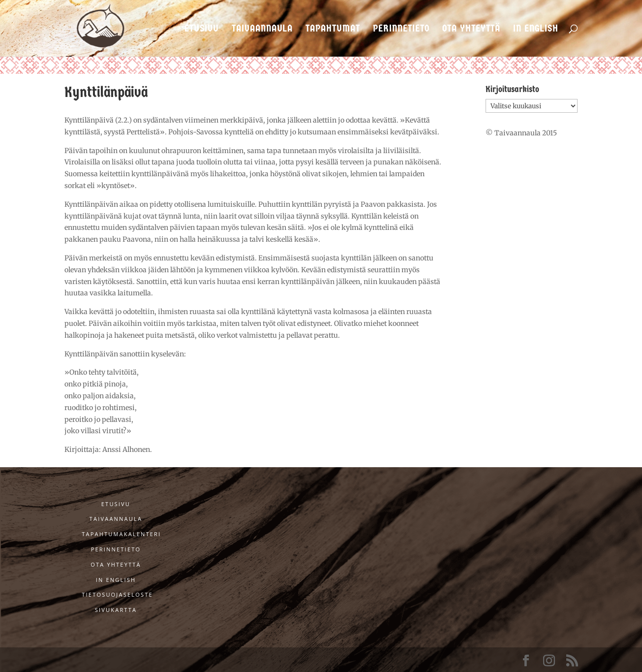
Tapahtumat (333, 29)
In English (536, 29)
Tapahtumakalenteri (121, 534)
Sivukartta (116, 610)
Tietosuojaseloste (117, 594)
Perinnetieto (401, 29)
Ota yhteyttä (471, 29)
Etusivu (202, 29)
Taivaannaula (262, 29)
